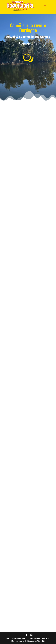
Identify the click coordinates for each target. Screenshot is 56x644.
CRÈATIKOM (45, 639)
